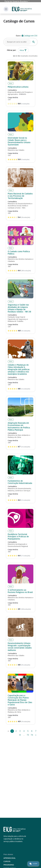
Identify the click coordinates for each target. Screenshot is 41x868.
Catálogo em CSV (30, 36)
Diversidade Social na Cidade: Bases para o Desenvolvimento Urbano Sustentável (19, 141)
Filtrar (22, 50)
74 (32, 735)
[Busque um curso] (18, 42)
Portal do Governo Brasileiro (16, 1)
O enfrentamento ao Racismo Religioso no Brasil (20, 591)
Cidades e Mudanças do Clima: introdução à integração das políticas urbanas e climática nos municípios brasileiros (19, 369)
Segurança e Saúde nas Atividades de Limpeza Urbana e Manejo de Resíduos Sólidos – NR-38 (19, 308)
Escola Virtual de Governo (22, 9)
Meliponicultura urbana (18, 87)
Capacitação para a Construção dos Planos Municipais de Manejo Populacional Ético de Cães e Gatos (20, 700)
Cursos (7, 861)
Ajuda (33, 864)
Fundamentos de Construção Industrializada (20, 482)
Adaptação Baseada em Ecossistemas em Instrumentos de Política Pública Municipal (19, 426)
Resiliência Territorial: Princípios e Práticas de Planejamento (18, 537)
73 (28, 735)
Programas (9, 865)
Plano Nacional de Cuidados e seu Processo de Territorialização (20, 196)
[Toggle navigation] (6, 9)
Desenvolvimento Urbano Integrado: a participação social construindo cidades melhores (20, 647)
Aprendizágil (10, 858)
